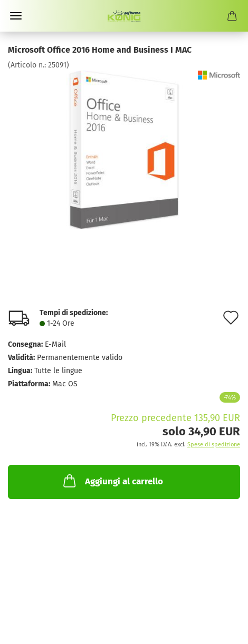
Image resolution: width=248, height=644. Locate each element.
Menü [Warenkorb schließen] (16, 16)
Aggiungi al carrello (112, 481)
